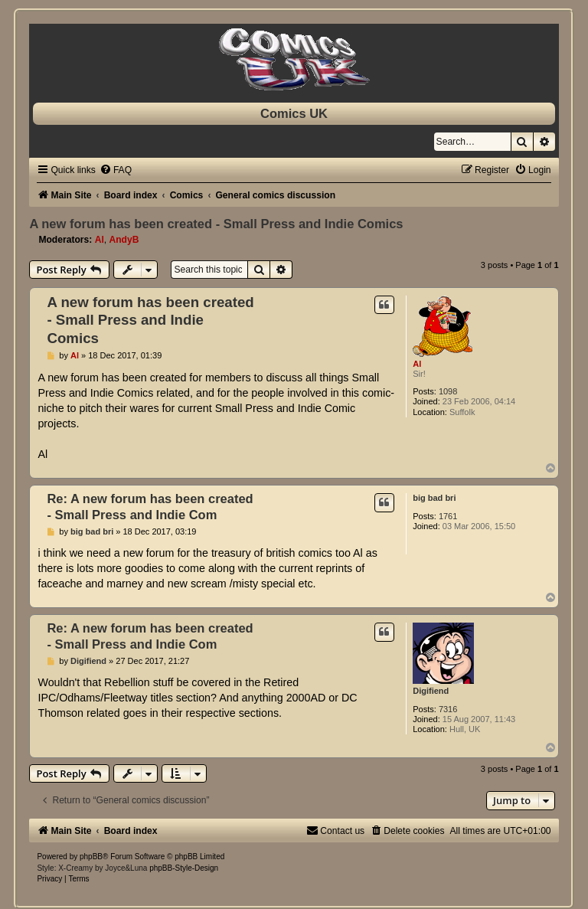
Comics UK (294, 113)
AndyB (124, 240)
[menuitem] (116, 170)
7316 (448, 709)
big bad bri (434, 498)
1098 (448, 391)
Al (100, 240)
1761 (448, 516)
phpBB (91, 857)
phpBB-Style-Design (184, 868)
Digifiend (431, 691)
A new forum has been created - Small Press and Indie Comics (216, 224)
